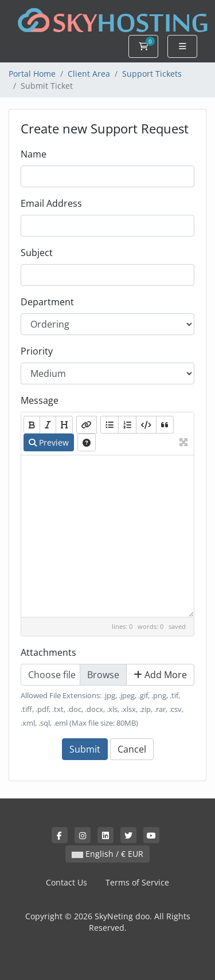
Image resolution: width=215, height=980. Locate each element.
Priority (37, 351)
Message (40, 400)
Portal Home (32, 74)
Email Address (51, 203)
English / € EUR (107, 854)
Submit (85, 749)
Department (47, 302)
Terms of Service (137, 882)
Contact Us (67, 882)
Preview (49, 442)
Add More (160, 675)
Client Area (89, 74)
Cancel (132, 749)
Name (34, 154)
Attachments (48, 652)
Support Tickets (152, 74)
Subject (37, 253)
